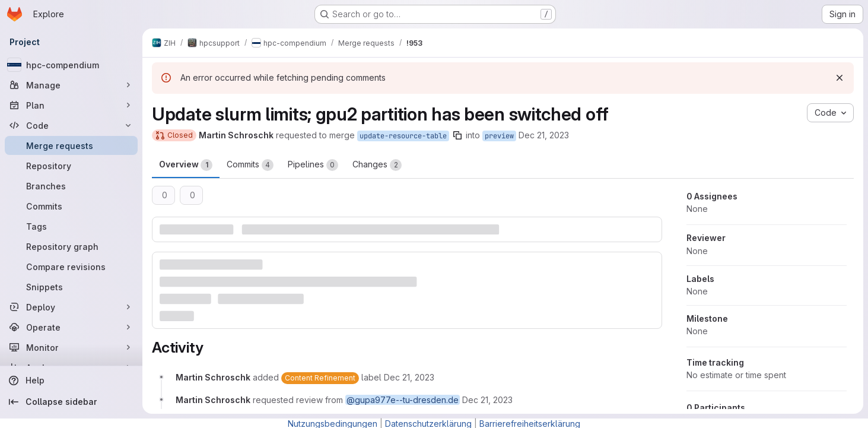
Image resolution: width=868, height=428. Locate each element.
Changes (377, 165)
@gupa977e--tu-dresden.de (403, 400)
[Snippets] (71, 287)
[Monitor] (71, 347)
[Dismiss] (840, 78)
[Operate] (71, 327)
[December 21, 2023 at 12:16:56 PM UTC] (409, 377)
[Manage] (71, 85)
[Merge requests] (71, 145)
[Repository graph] (71, 246)
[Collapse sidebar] (71, 402)
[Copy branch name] (457, 135)
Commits (250, 165)
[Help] (71, 381)
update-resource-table (403, 136)
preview (499, 136)
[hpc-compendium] (71, 65)
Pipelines (313, 165)
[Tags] (71, 226)
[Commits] (71, 206)
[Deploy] (71, 307)
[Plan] (71, 105)
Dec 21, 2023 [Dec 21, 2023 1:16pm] (544, 135)
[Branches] (71, 186)
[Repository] (71, 166)
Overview (186, 165)
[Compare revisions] (71, 267)
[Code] (71, 125)
